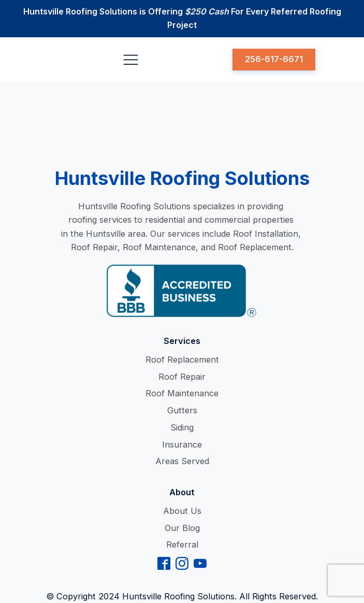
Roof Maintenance (182, 393)
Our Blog (182, 528)
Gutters (182, 410)
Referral (182, 544)
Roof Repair (182, 377)
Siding (182, 427)
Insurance (182, 444)
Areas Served (182, 461)
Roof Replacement (182, 360)
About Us (182, 511)
